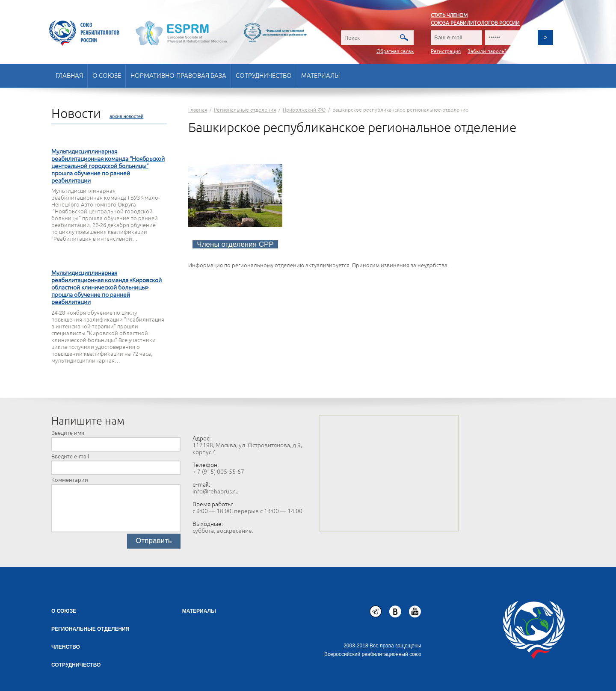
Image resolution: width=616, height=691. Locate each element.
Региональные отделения (90, 629)
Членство (66, 647)
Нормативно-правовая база (178, 76)
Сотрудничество (264, 76)
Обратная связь (395, 52)
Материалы (320, 76)
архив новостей (126, 116)
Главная (69, 76)
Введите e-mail (70, 457)
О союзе (107, 76)
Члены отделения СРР (235, 244)
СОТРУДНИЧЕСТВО (76, 665)
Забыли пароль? (487, 52)
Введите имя (68, 433)
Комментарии (70, 480)
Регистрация (446, 52)
